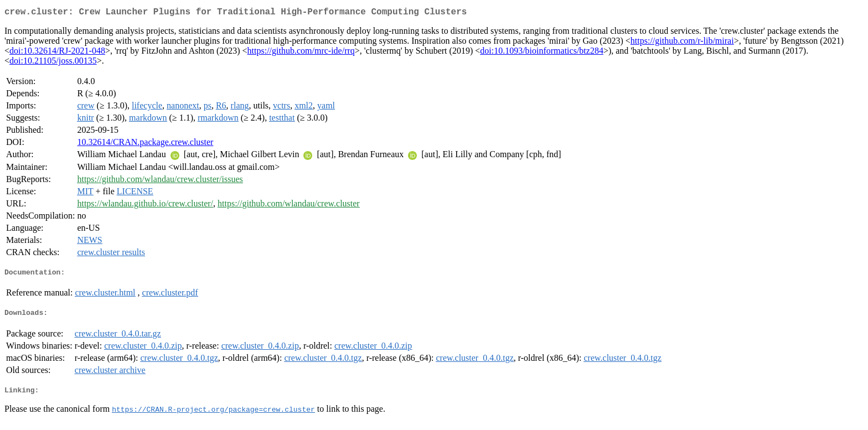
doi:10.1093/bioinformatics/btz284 (542, 53)
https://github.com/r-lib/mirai (682, 43)
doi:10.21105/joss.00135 (53, 63)
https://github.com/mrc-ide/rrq (301, 53)
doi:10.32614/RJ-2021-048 (57, 53)
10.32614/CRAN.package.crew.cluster (145, 144)
